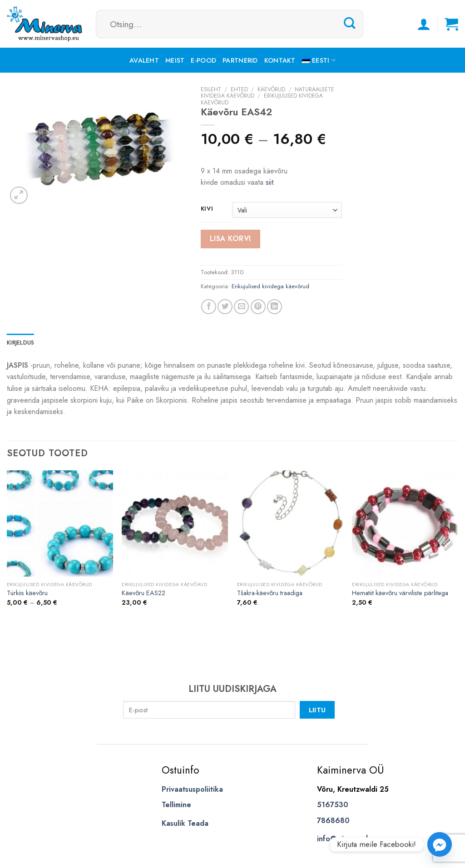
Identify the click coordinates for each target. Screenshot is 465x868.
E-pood (203, 60)
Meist (175, 60)
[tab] (20, 343)
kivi (207, 209)
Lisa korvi (230, 239)
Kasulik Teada (185, 823)
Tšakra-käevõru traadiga (270, 593)
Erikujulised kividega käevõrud (270, 286)
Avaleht (144, 60)
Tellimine (176, 805)
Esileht (211, 89)
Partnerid (240, 60)
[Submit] (350, 24)
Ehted (239, 89)
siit (270, 182)
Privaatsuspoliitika (192, 789)
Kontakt (280, 60)
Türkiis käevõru (27, 593)
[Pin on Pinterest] (258, 307)
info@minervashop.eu (353, 839)
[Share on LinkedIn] (275, 307)
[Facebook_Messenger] (440, 844)
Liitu (317, 710)
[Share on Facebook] (209, 307)
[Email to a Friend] (241, 307)
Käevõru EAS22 (143, 593)
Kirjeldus (20, 343)
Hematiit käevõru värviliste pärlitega (400, 593)
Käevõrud (271, 89)
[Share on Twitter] (225, 307)
